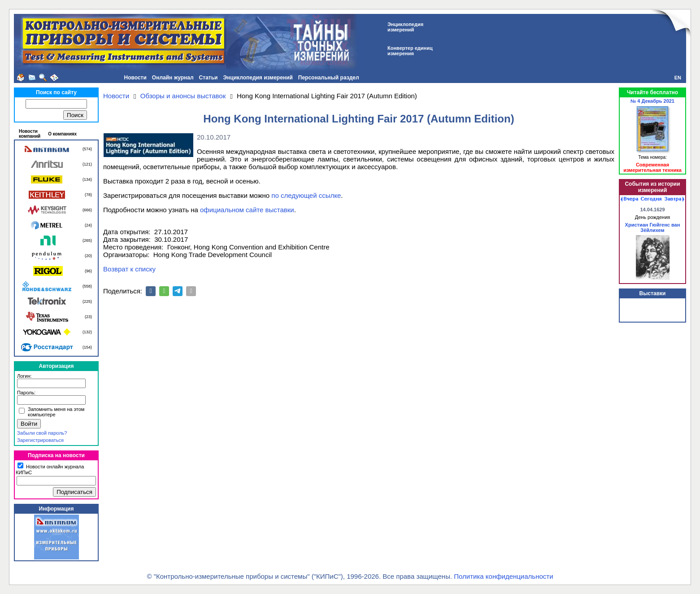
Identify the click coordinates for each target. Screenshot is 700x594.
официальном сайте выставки (247, 210)
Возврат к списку (129, 269)
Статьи (209, 78)
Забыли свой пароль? (42, 433)
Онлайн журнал (173, 78)
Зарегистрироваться (40, 440)
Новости (135, 78)
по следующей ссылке (306, 195)
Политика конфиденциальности (503, 576)
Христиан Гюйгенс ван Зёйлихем (653, 227)
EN (678, 78)
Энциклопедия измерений (258, 78)
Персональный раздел (329, 78)
